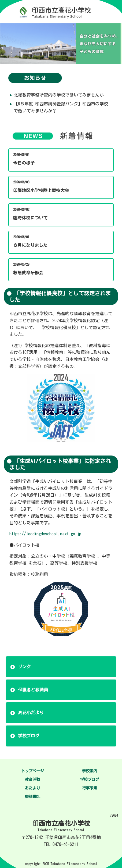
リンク (24, 667)
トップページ (32, 771)
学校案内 (90, 771)
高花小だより (31, 713)
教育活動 (32, 779)
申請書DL (33, 797)
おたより (32, 788)
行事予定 (90, 788)
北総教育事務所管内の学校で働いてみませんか (59, 95)
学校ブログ (29, 736)
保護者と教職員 (33, 690)
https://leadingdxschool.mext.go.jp (45, 534)
